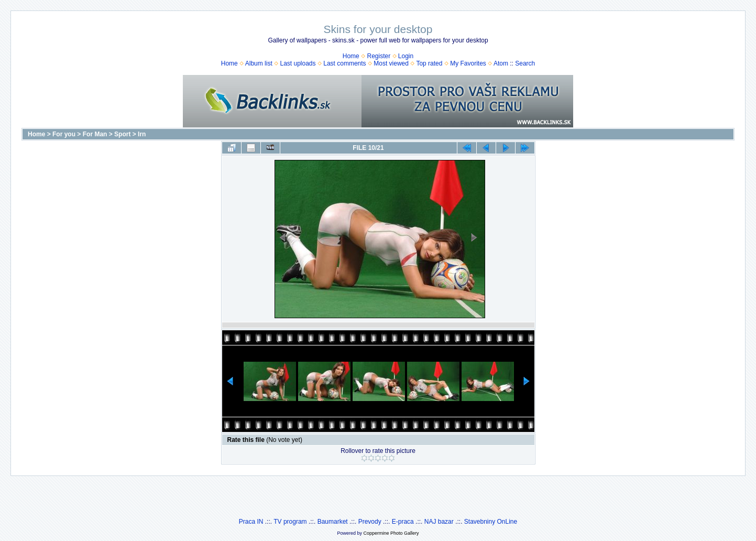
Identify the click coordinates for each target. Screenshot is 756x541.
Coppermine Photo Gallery (391, 533)
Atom (501, 63)
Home (351, 56)
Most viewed (391, 63)
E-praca (403, 522)
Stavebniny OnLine (491, 522)
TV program (290, 522)
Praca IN (251, 522)
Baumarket (333, 522)
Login (406, 56)
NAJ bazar (439, 522)
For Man (95, 134)
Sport (122, 134)
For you (64, 134)
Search (525, 63)
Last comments (344, 63)
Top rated (429, 63)
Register (379, 56)
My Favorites (468, 63)
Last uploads (298, 63)
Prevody (370, 522)
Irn (142, 134)
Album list (259, 63)
